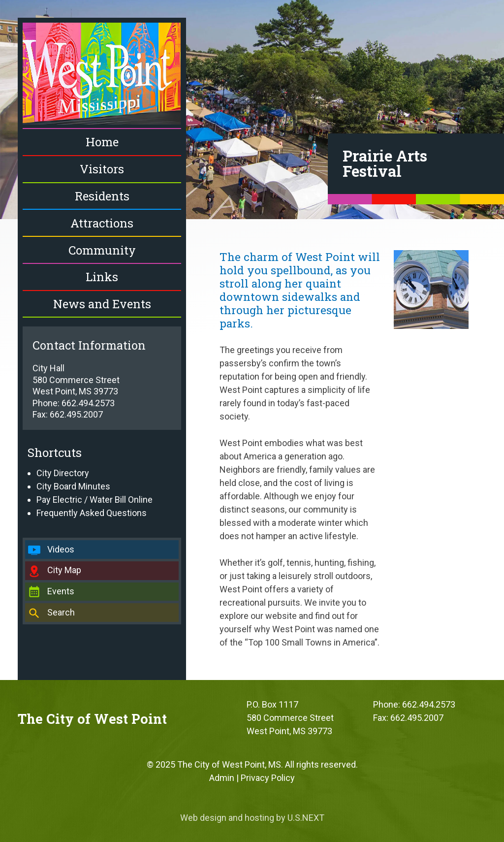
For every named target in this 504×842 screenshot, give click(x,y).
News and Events (102, 304)
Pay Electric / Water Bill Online (94, 500)
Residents (102, 196)
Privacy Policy (268, 778)
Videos (61, 549)
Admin (222, 778)
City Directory (63, 473)
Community (102, 250)
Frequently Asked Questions (92, 513)
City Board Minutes (73, 486)
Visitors (102, 169)
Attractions (102, 223)
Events (61, 591)
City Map (64, 570)
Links (102, 277)
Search (61, 612)
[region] (252, 110)
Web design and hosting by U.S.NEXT (252, 818)
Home (102, 142)
